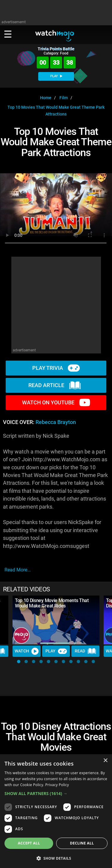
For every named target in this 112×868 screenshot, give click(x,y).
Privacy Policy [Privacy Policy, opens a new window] (57, 785)
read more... (18, 570)
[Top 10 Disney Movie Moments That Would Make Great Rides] (56, 620)
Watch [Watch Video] (27, 651)
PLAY (56, 76)
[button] (19, 661)
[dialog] (56, 811)
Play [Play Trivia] (56, 651)
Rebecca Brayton (56, 422)
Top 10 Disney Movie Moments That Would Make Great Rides (52, 603)
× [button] (105, 761)
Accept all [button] (29, 843)
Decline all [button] (82, 843)
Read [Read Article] (85, 651)
